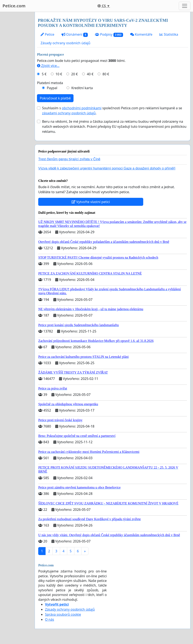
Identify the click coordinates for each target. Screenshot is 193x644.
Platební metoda (50, 83)
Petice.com (14, 6)
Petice (47, 34)
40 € (90, 74)
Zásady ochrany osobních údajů (65, 43)
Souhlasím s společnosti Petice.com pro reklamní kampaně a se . (112, 111)
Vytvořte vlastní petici (91, 202)
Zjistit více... (48, 66)
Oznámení (75, 35)
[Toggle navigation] (185, 6)
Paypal (52, 88)
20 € (75, 74)
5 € (44, 74)
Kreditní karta (82, 88)
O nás (49, 619)
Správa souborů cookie (63, 614)
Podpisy (109, 35)
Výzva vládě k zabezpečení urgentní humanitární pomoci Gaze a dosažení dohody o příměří (107, 168)
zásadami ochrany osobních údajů (69, 113)
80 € (106, 74)
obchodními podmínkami (82, 108)
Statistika (169, 34)
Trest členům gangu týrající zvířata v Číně (69, 159)
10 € (59, 74)
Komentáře (141, 34)
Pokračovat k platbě (55, 98)
